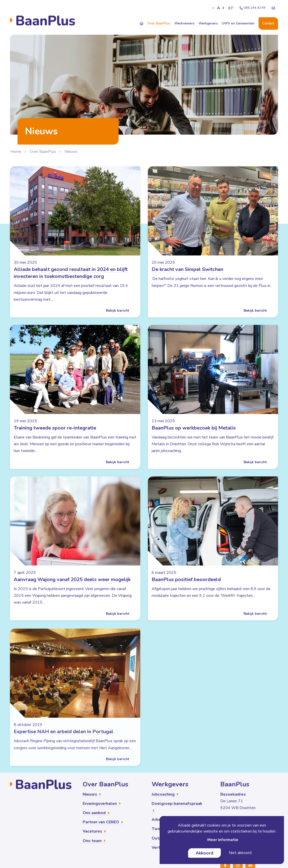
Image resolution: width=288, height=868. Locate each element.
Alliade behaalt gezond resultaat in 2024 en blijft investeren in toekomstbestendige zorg (71, 273)
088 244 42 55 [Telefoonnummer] (253, 8)
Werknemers (184, 23)
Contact (268, 23)
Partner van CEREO (103, 822)
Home (16, 152)
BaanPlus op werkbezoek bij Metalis (194, 436)
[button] (213, 8)
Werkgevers (208, 23)
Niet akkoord (240, 853)
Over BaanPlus (159, 23)
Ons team (94, 841)
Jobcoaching (165, 794)
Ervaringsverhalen (102, 804)
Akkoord (204, 853)
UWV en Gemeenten (238, 23)
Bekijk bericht (119, 311)
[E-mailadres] (273, 8)
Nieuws (71, 152)
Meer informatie (223, 840)
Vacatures (94, 831)
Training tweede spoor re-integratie (55, 436)
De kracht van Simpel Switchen (187, 269)
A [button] (219, 8)
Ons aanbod (96, 813)
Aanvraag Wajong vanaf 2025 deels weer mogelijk (72, 587)
